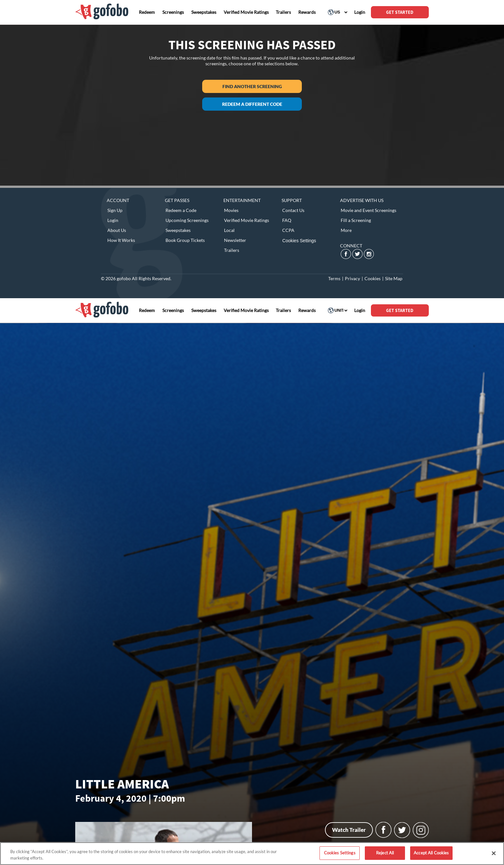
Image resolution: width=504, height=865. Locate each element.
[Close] (494, 853)
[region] (252, 854)
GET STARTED (400, 12)
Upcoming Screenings (187, 220)
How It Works (121, 240)
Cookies (373, 278)
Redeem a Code (181, 210)
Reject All (385, 853)
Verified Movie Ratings (247, 220)
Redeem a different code (252, 104)
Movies (231, 210)
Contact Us (293, 210)
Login (113, 220)
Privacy (352, 278)
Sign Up (115, 210)
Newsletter (235, 240)
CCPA (288, 230)
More (346, 230)
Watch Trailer (349, 830)
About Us (117, 230)
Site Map (394, 278)
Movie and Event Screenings (369, 210)
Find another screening (252, 86)
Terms (334, 278)
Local (229, 230)
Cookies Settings (299, 241)
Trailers (232, 250)
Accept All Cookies (431, 853)
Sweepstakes (178, 230)
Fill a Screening (356, 220)
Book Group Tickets (185, 240)
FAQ (287, 220)
